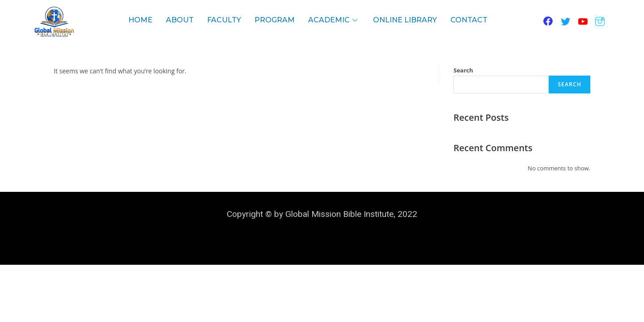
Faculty (224, 20)
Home (140, 20)
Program (275, 20)
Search (463, 70)
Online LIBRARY (405, 20)
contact (469, 20)
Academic (334, 20)
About (180, 20)
